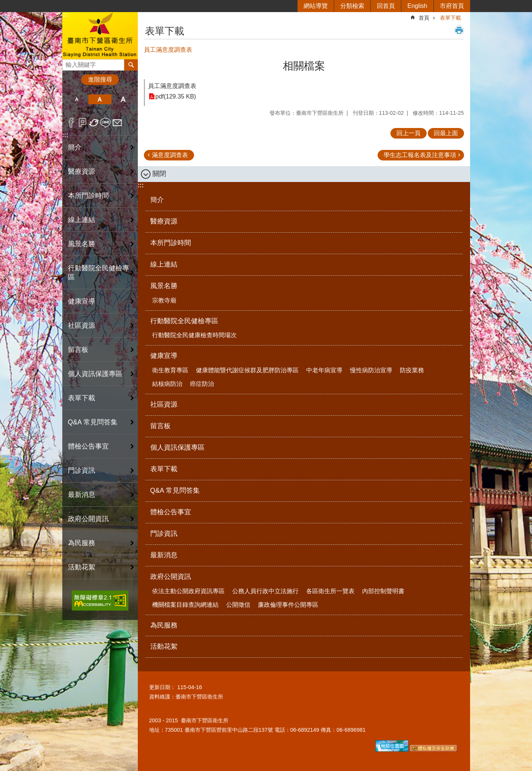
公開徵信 (238, 605)
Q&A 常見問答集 (93, 422)
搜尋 (68, 63)
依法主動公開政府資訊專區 (188, 591)
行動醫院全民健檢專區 (184, 321)
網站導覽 (316, 6)
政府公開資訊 (171, 577)
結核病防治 (167, 384)
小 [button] (77, 99)
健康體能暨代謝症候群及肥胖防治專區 (247, 370)
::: (65, 15)
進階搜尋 (100, 79)
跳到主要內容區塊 (4, 4)
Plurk (82, 123)
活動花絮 (82, 567)
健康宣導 (164, 356)
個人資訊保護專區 (95, 374)
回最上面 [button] (446, 133)
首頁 (424, 18)
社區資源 (82, 325)
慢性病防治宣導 (371, 370)
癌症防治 (202, 384)
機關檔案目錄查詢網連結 (185, 605)
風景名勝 (164, 286)
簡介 (75, 147)
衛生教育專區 (170, 370)
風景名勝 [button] (82, 244)
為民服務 (82, 543)
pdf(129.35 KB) (176, 96)
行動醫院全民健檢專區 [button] (99, 273)
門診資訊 (82, 470)
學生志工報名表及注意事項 (420, 155)
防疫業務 (412, 370)
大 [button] (123, 99)
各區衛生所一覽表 (330, 591)
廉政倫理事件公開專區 (288, 605)
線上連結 (82, 220)
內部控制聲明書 (383, 591)
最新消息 (82, 495)
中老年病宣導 (324, 370)
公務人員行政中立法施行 (265, 591)
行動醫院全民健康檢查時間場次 (194, 335)
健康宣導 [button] (82, 301)
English (417, 6)
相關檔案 (304, 66)
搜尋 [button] (131, 65)
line (106, 123)
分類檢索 (352, 6)
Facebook (71, 123)
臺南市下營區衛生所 (100, 35)
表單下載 (82, 398)
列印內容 (459, 30)
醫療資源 (82, 171)
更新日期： (162, 687)
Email (117, 123)
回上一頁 (409, 133)
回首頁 (386, 6)
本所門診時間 (88, 196)
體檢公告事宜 (88, 446)
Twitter (94, 123)
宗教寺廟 (164, 300)
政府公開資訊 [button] (88, 519)
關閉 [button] (159, 174)
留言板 (78, 350)
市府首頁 (452, 6)
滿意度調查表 (170, 155)
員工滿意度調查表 (172, 86)
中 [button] (100, 99)
